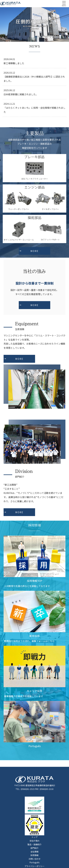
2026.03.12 (9, 73)
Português (34, 862)
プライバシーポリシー (34, 866)
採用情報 (34, 855)
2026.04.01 (9, 59)
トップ (34, 837)
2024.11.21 (9, 104)
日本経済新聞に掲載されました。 (21, 94)
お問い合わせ (34, 859)
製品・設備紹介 (34, 844)
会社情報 (34, 852)
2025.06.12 (9, 90)
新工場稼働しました (14, 63)
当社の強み (34, 841)
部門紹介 (34, 848)
